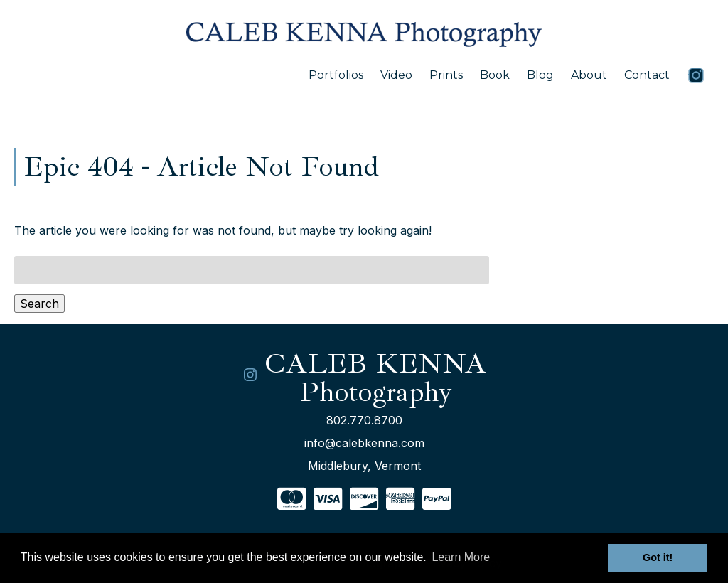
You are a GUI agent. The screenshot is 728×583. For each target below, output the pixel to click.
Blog (540, 75)
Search (39, 304)
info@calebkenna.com (364, 443)
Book (495, 75)
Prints (446, 75)
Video (396, 75)
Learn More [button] (461, 557)
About (589, 75)
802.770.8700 (364, 420)
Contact (647, 75)
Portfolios (336, 75)
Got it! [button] (658, 557)
